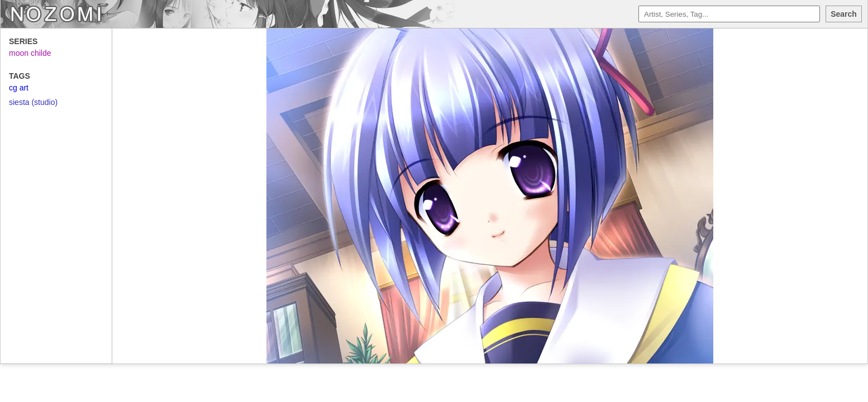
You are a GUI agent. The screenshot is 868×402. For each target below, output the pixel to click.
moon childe (30, 53)
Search (844, 14)
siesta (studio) (33, 102)
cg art (19, 88)
